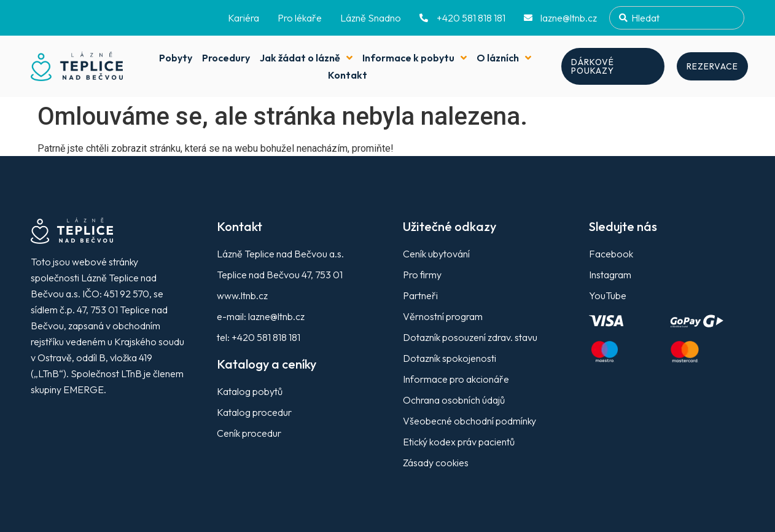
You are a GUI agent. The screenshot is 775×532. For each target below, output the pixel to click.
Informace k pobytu (415, 58)
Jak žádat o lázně (306, 58)
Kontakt (348, 75)
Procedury (226, 58)
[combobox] (677, 18)
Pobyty (176, 58)
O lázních (504, 58)
